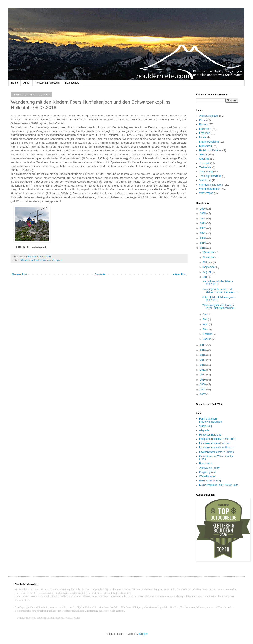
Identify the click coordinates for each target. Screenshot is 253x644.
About (27, 83)
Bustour (204, 124)
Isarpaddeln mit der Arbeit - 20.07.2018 (218, 283)
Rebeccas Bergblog (210, 435)
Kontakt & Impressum (48, 83)
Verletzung (205, 180)
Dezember (209, 252)
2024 (203, 219)
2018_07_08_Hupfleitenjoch (31, 247)
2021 (203, 233)
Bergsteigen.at (207, 472)
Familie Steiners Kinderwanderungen (211, 420)
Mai (205, 319)
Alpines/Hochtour (209, 116)
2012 (203, 370)
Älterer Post (180, 274)
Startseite (100, 274)
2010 (203, 380)
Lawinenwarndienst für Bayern (216, 448)
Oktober (208, 262)
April (206, 324)
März (206, 329)
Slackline (204, 159)
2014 (203, 360)
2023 (203, 223)
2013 (203, 365)
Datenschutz (72, 83)
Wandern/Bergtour (52, 260)
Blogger (143, 634)
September (210, 267)
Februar (208, 334)
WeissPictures (207, 476)
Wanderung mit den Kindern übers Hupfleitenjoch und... (219, 307)
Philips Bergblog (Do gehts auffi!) (218, 439)
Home (15, 83)
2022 (203, 228)
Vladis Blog (206, 426)
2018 (203, 248)
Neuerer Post (20, 274)
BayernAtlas (206, 464)
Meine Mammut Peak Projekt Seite (219, 485)
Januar (207, 339)
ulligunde (204, 430)
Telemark (204, 163)
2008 (203, 390)
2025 (203, 214)
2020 (203, 238)
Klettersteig (206, 146)
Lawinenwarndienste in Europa (217, 452)
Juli (205, 277)
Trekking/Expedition (210, 176)
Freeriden (205, 133)
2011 (203, 375)
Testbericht (205, 167)
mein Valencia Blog (210, 481)
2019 (203, 243)
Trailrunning (206, 172)
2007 (203, 394)
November (209, 257)
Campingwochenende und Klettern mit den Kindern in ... (220, 291)
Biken (202, 120)
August (207, 272)
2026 (203, 209)
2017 (203, 345)
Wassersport (206, 193)
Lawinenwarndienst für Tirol (215, 443)
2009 (203, 385)
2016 (203, 350)
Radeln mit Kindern (210, 150)
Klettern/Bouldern (209, 142)
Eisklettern (205, 129)
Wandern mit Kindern (31, 260)
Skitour (203, 155)
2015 (203, 355)
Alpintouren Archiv (209, 468)
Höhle (203, 137)
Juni (206, 314)
